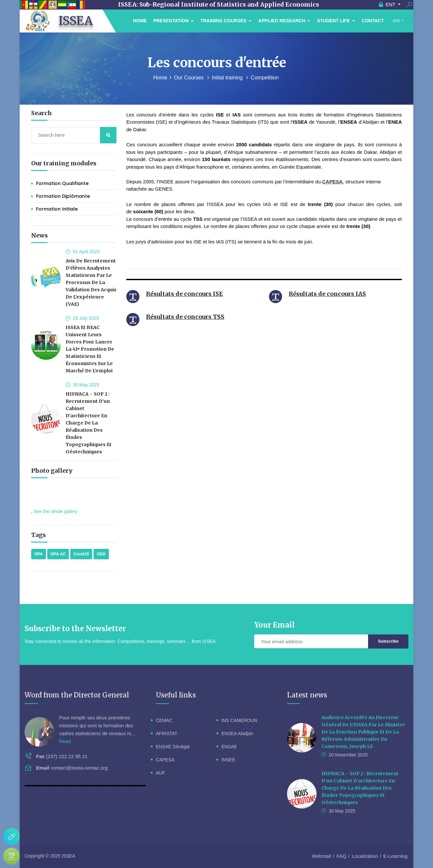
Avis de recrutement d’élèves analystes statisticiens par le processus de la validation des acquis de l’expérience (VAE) (91, 282)
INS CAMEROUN (239, 720)
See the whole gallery (56, 511)
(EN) (396, 21)
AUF (160, 773)
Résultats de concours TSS (185, 317)
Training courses (226, 21)
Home (140, 21)
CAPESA (332, 182)
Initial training (228, 78)
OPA (39, 554)
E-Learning (395, 856)
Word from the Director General (77, 695)
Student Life (336, 21)
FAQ (341, 856)
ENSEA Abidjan (237, 734)
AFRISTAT (167, 734)
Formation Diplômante (63, 196)
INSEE (228, 760)
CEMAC (164, 720)
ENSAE (229, 747)
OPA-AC (58, 554)
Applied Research (284, 21)
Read (65, 741)
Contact (373, 21)
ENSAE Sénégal (173, 747)
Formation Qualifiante (62, 183)
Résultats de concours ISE (185, 294)
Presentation (174, 21)
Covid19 (81, 554)
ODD (101, 554)
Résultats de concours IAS (327, 294)
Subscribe (388, 641)
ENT (388, 4)
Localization (365, 856)
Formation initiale (57, 209)
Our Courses (189, 78)
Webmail (321, 856)
